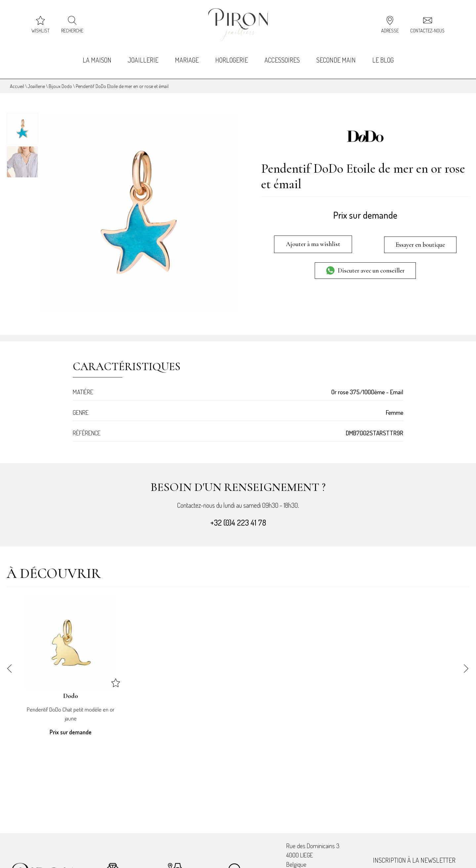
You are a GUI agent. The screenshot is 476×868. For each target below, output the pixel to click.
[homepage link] (238, 25)
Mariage (186, 56)
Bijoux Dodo (60, 80)
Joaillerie (142, 56)
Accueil (17, 80)
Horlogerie (232, 56)
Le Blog (385, 56)
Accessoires (283, 56)
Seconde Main (337, 56)
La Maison (95, 56)
